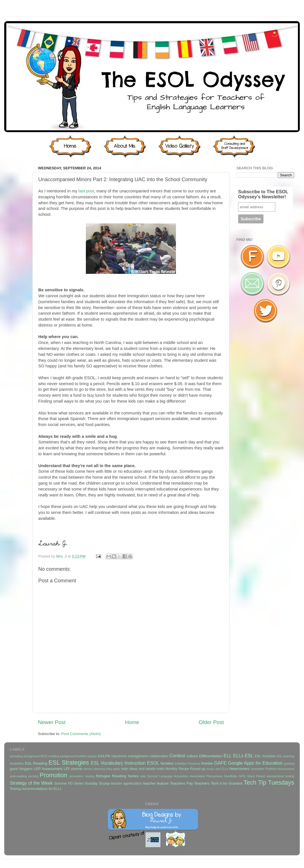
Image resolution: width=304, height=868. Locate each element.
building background (62, 756)
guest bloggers (21, 769)
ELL (228, 756)
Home (132, 722)
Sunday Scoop (97, 783)
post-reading (18, 776)
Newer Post (52, 722)
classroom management (129, 756)
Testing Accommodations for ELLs (36, 789)
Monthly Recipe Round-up (185, 769)
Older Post (211, 722)
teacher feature (156, 783)
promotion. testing (82, 776)
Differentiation (211, 756)
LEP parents (73, 769)
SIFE (242, 776)
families (167, 763)
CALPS (104, 756)
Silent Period (256, 776)
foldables (181, 763)
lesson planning (94, 769)
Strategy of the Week (31, 783)
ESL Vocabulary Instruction (118, 763)
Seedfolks (231, 776)
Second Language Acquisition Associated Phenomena (185, 776)
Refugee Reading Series (117, 776)
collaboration (159, 756)
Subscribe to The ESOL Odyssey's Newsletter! (263, 194)
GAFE (220, 763)
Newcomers (239, 769)
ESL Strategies (69, 762)
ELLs (238, 756)
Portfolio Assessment (280, 769)
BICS (44, 756)
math (161, 769)
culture (192, 756)
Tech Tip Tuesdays (269, 782)
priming (33, 776)
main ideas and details (138, 769)
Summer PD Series (69, 783)
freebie (207, 763)
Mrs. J (62, 556)
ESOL (153, 763)
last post (86, 191)
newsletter (258, 769)
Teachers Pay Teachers (190, 783)
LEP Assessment (48, 769)
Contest (177, 756)
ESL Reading (36, 763)
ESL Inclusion (265, 756)
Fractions (194, 763)
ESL (249, 756)
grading (289, 763)
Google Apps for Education (255, 763)
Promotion (53, 775)
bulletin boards (87, 756)
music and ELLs (217, 769)
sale (143, 776)
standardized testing (280, 776)
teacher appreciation (126, 783)
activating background (25, 756)
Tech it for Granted (226, 783)
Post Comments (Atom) (81, 734)
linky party (113, 769)
